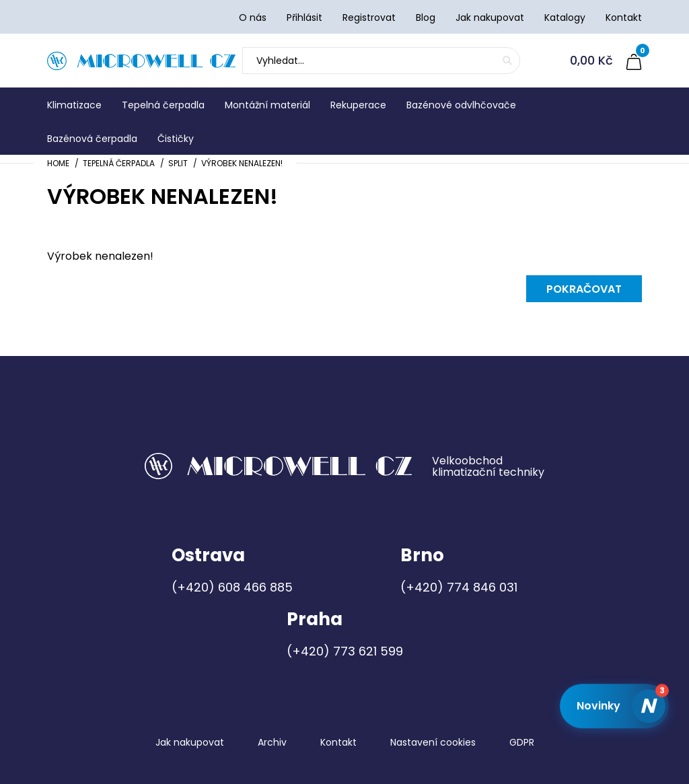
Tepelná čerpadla (119, 163)
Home (58, 163)
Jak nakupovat (190, 742)
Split (178, 163)
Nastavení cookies (433, 742)
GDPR (522, 742)
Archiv (272, 742)
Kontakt (338, 742)
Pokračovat (584, 289)
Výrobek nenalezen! (242, 163)
